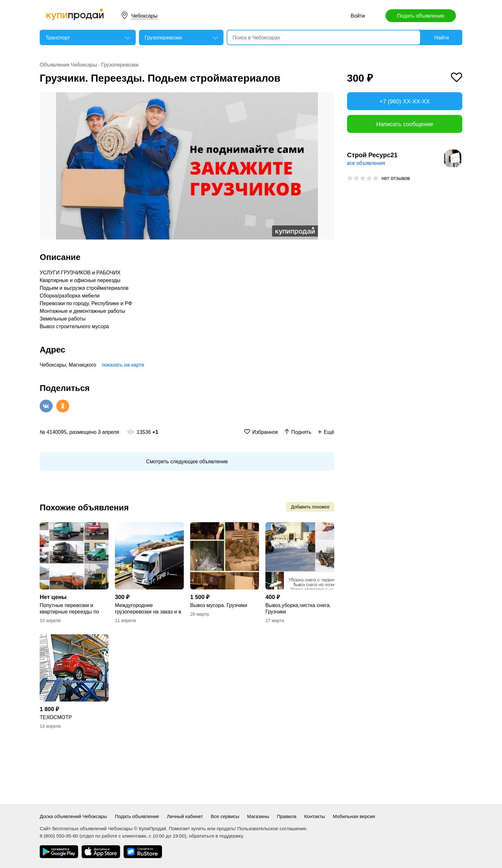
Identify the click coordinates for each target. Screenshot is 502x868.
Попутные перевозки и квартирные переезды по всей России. (69, 609)
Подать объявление (421, 16)
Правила (287, 816)
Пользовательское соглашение (272, 828)
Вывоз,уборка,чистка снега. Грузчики (298, 608)
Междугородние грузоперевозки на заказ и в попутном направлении (148, 609)
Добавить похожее (310, 507)
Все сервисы (225, 816)
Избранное (265, 432)
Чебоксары (144, 16)
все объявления (366, 163)
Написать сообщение (405, 124)
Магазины (258, 816)
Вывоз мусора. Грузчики (219, 605)
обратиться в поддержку (216, 836)
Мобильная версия (354, 816)
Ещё (329, 432)
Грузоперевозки (120, 65)
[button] (328, 98)
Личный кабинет (185, 816)
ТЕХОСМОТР (56, 717)
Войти (358, 16)
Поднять (301, 432)
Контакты (315, 816)
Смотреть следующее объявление (187, 462)
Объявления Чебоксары (68, 65)
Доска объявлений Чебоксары (73, 816)
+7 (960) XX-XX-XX (405, 101)
